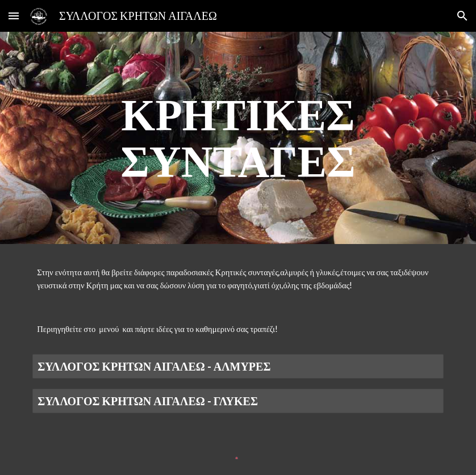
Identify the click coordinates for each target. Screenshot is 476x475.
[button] (14, 16)
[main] (238, 138)
